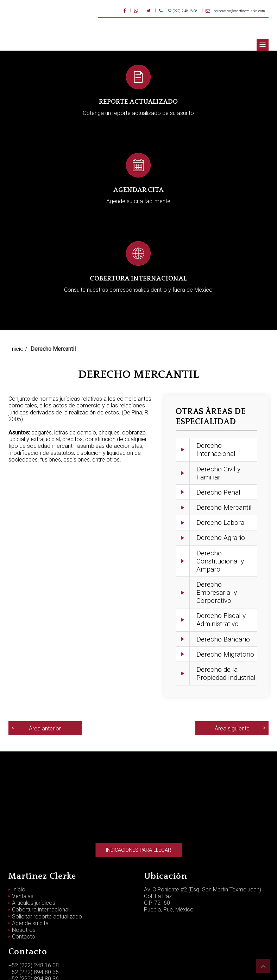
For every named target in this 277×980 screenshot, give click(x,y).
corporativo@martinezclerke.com (51, 920)
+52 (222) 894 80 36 (34, 913)
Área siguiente (232, 663)
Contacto (24, 871)
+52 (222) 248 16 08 (34, 900)
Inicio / (19, 283)
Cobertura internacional (41, 844)
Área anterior (45, 663)
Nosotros (24, 865)
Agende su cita (30, 858)
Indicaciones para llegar (138, 785)
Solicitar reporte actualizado (47, 851)
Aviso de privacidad (139, 966)
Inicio (19, 824)
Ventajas (23, 831)
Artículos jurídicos (34, 837)
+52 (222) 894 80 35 (34, 907)
